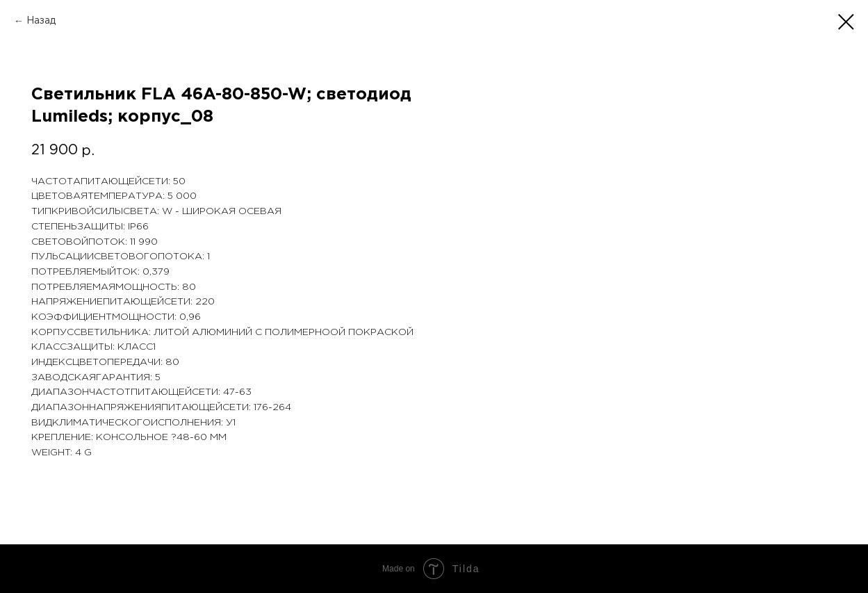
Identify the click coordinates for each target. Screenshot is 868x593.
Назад (41, 21)
